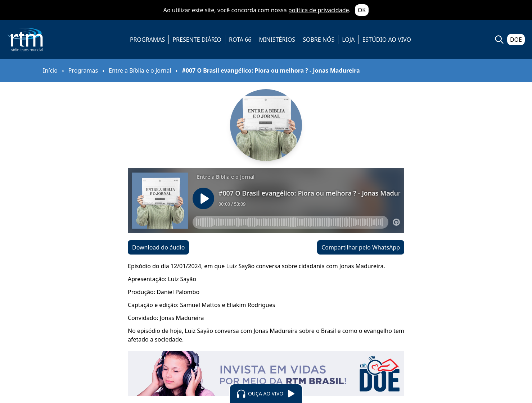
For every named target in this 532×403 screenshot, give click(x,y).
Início (50, 70)
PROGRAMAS (147, 40)
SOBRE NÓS (319, 40)
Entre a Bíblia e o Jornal (140, 70)
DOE (516, 40)
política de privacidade (319, 10)
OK (362, 10)
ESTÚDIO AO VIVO (387, 40)
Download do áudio (158, 247)
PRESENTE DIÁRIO (197, 40)
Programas (83, 70)
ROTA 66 (240, 40)
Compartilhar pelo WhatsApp (361, 247)
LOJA (348, 40)
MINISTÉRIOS (277, 40)
